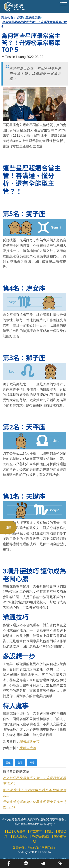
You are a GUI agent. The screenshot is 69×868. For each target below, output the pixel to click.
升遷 (32, 763)
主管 (20, 763)
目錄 (8, 527)
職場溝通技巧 (29, 742)
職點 (50, 832)
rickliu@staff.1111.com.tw (34, 852)
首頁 (20, 18)
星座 (8, 763)
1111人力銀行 (16, 832)
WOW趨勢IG (41, 837)
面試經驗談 (20, 837)
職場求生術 (28, 748)
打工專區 (36, 832)
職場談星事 (33, 18)
